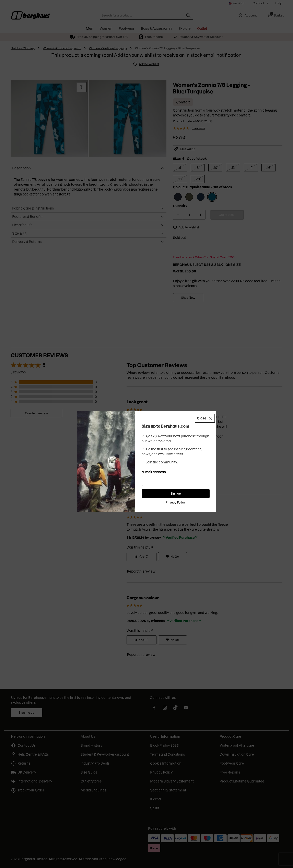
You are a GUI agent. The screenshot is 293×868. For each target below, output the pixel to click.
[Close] (205, 418)
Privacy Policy (176, 503)
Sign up (176, 494)
